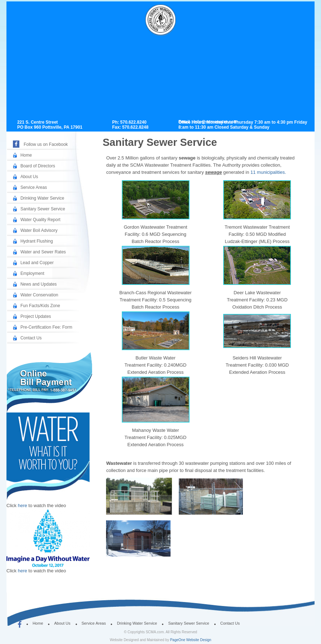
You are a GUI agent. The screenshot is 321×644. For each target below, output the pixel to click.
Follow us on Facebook (46, 144)
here (23, 505)
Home (26, 155)
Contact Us (31, 338)
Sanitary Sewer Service (43, 209)
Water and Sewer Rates (43, 252)
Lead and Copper (37, 263)
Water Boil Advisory (39, 230)
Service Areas (34, 187)
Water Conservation (39, 295)
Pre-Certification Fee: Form (46, 327)
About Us (29, 177)
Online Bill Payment (46, 379)
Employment (32, 273)
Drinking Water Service (42, 198)
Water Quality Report (40, 220)
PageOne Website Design (191, 640)
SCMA (163, 29)
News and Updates (39, 284)
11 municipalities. (268, 172)
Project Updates (36, 316)
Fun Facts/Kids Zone (40, 306)
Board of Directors (38, 166)
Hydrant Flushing (37, 241)
